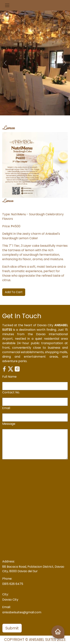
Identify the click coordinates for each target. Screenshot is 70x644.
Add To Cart (14, 292)
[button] (7, 5)
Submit (12, 628)
